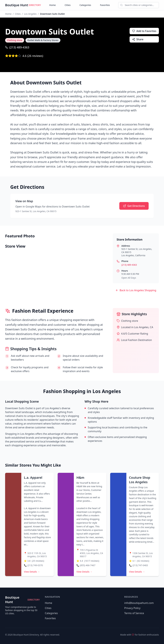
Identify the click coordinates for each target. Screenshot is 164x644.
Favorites (105, 5)
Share (138, 39)
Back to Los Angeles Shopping (136, 290)
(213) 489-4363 (17, 47)
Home (53, 5)
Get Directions (134, 206)
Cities (68, 5)
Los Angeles (30, 14)
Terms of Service (134, 613)
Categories (85, 5)
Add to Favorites (144, 31)
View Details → (32, 572)
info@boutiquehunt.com (139, 603)
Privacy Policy (132, 608)
